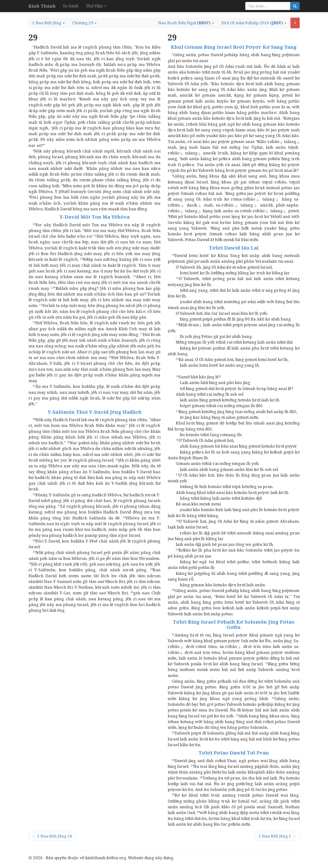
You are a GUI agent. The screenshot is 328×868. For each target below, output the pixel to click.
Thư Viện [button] (96, 6)
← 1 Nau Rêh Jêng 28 (52, 836)
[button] (48, 23)
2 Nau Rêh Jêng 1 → (277, 836)
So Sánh (71, 6)
